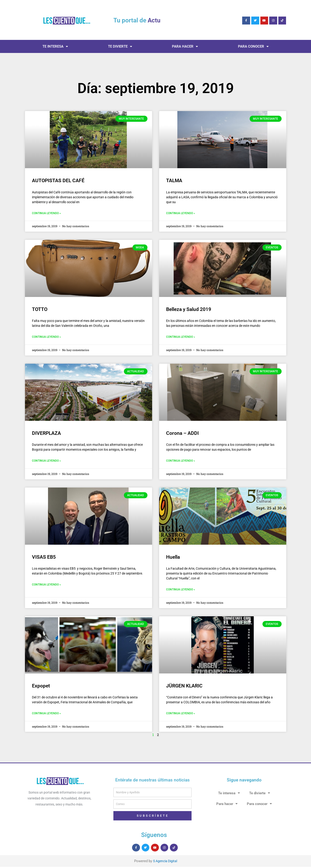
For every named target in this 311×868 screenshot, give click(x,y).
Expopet (41, 687)
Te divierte (120, 47)
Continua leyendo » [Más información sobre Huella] (181, 590)
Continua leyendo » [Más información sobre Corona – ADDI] (181, 461)
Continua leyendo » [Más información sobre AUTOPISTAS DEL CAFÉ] (46, 213)
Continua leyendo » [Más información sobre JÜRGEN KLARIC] (181, 715)
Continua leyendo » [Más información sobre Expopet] (46, 715)
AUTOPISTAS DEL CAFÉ (58, 181)
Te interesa (55, 47)
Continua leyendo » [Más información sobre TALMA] (181, 213)
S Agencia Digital (165, 862)
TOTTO (40, 310)
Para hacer (185, 47)
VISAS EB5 (44, 558)
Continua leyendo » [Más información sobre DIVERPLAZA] (46, 461)
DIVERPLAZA (46, 434)
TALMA (174, 181)
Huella (173, 558)
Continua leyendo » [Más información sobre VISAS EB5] (46, 586)
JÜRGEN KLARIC (184, 687)
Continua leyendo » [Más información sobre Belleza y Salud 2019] (181, 337)
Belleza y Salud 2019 (189, 310)
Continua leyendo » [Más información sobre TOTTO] (46, 337)
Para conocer (253, 47)
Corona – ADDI (182, 434)
